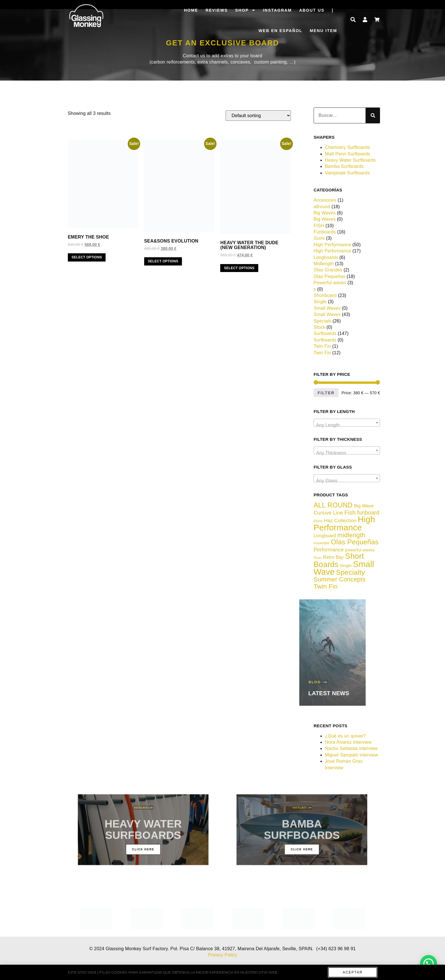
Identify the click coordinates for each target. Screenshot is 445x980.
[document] (222, 490)
